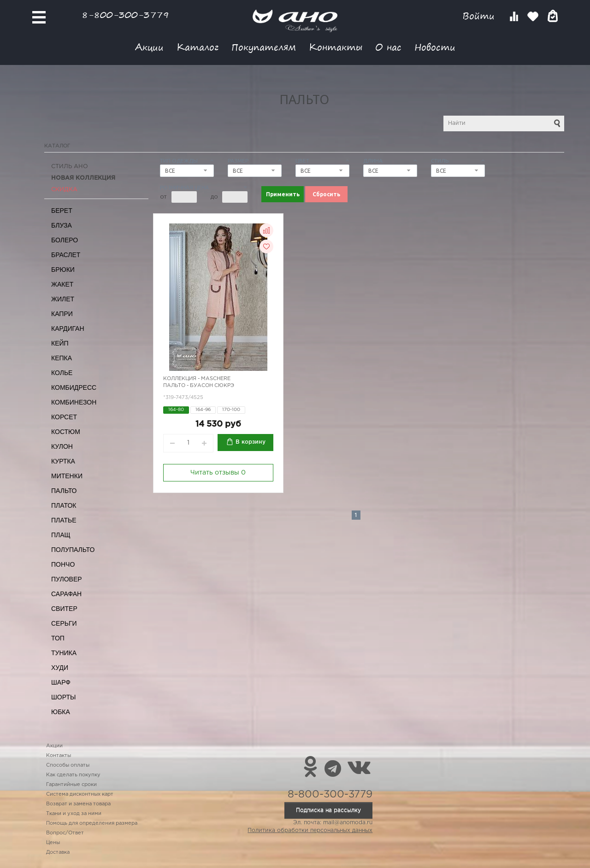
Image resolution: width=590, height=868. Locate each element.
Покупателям (264, 47)
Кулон (62, 446)
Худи (60, 668)
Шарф (61, 682)
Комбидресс (74, 387)
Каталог (198, 47)
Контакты (336, 47)
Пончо (63, 564)
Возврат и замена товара (78, 804)
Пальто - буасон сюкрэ (199, 386)
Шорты (63, 697)
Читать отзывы (218, 473)
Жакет (62, 284)
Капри (62, 314)
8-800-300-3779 (125, 15)
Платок (64, 505)
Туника (64, 653)
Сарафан (66, 594)
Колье (62, 373)
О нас (388, 47)
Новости (435, 47)
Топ (58, 638)
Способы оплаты (68, 765)
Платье (64, 520)
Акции (149, 47)
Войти (480, 16)
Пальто (64, 491)
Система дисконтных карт (80, 794)
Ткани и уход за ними (74, 814)
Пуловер (67, 579)
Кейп (60, 343)
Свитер (64, 609)
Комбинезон (74, 402)
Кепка (62, 358)
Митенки (67, 476)
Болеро (65, 240)
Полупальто (73, 550)
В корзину (251, 442)
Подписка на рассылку (328, 810)
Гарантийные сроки (71, 785)
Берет (62, 211)
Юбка (61, 712)
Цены (53, 843)
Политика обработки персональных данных (310, 830)
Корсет (64, 417)
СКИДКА (64, 190)
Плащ (61, 535)
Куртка (63, 461)
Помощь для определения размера (92, 823)
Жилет (63, 299)
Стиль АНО (70, 167)
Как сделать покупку (73, 775)
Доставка (58, 852)
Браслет (66, 255)
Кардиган (68, 328)
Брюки (63, 270)
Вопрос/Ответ (65, 833)
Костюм (66, 432)
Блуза (62, 225)
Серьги (64, 623)
